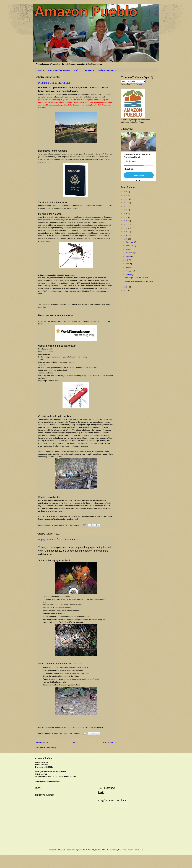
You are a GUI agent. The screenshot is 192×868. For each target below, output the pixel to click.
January (129, 275)
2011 (126, 290)
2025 (126, 195)
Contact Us (89, 70)
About (41, 70)
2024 (126, 199)
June (128, 264)
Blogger (140, 850)
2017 (126, 224)
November (130, 246)
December (130, 242)
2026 (126, 192)
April (127, 267)
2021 (126, 210)
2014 (126, 235)
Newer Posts (42, 743)
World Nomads (84, 321)
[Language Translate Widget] (133, 81)
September (130, 253)
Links (77, 70)
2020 (126, 214)
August (128, 257)
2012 (126, 287)
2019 (126, 217)
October (129, 249)
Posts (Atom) (51, 748)
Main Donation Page (107, 70)
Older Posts (110, 743)
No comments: (75, 525)
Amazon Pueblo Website (59, 70)
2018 (126, 221)
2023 (126, 203)
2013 (126, 239)
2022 (126, 206)
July (127, 260)
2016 (126, 228)
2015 (126, 232)
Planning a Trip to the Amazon (54, 83)
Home (76, 743)
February (129, 271)
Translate (137, 84)
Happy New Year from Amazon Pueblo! (59, 539)
